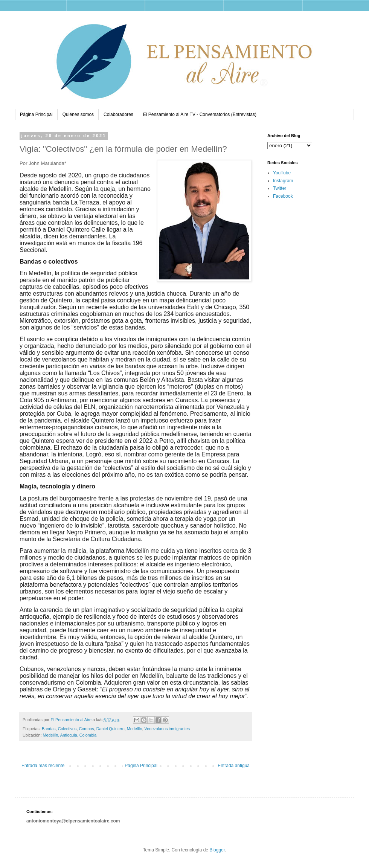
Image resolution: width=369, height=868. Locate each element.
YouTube (282, 173)
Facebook (283, 196)
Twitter (280, 188)
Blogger (217, 850)
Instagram (283, 181)
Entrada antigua (234, 766)
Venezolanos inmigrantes (167, 729)
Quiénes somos (78, 114)
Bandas (49, 729)
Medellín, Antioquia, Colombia (69, 735)
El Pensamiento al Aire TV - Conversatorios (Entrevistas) (200, 114)
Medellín (135, 729)
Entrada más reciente (43, 766)
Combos (86, 729)
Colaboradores (118, 114)
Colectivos (67, 729)
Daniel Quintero (111, 729)
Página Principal (36, 114)
